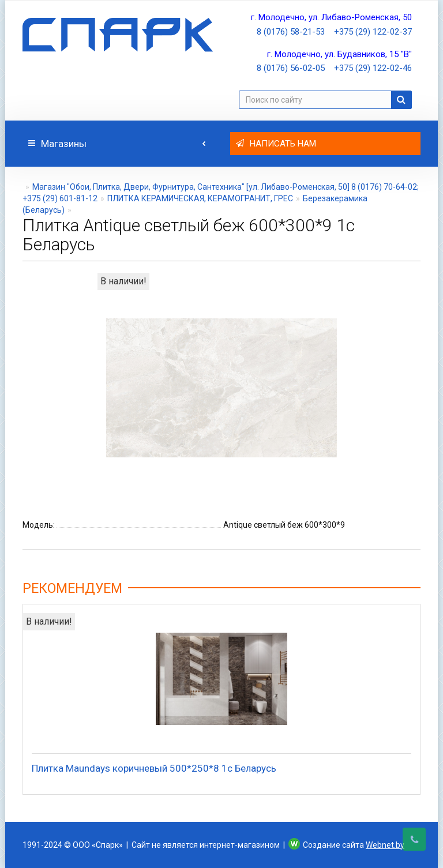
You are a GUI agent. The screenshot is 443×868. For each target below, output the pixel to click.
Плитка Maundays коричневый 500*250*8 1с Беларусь (154, 768)
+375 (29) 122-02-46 (373, 68)
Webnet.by (385, 845)
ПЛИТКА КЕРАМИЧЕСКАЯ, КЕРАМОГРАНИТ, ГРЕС (200, 198)
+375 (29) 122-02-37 (373, 32)
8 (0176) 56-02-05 (291, 68)
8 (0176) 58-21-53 (291, 32)
